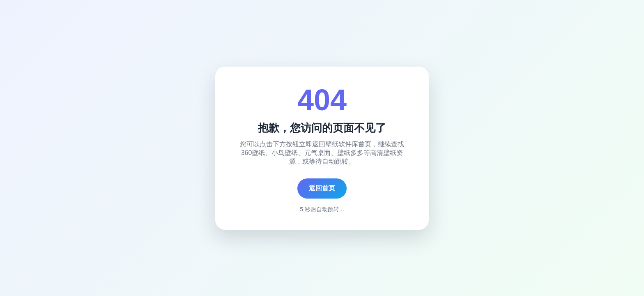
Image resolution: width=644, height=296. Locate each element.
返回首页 (322, 188)
